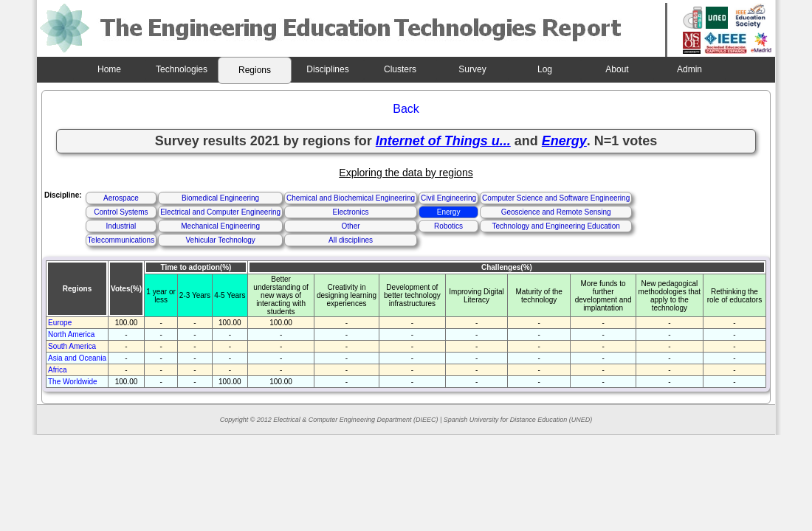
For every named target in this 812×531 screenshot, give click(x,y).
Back (406, 109)
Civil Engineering (448, 198)
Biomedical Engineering (220, 198)
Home (109, 69)
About (617, 69)
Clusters (400, 69)
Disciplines (327, 69)
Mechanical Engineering (220, 226)
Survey (472, 69)
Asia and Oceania (77, 358)
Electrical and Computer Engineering (220, 212)
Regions (255, 70)
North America (71, 334)
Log (545, 69)
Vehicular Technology (220, 240)
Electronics (351, 212)
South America (72, 346)
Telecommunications (121, 240)
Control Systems (121, 212)
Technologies (182, 69)
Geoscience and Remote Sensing (556, 212)
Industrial (121, 226)
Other (351, 226)
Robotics (448, 226)
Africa (58, 370)
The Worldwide (73, 382)
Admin (689, 69)
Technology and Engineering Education (555, 226)
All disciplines (351, 240)
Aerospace (121, 198)
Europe (60, 323)
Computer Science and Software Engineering (556, 198)
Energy (449, 212)
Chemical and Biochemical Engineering (351, 198)
